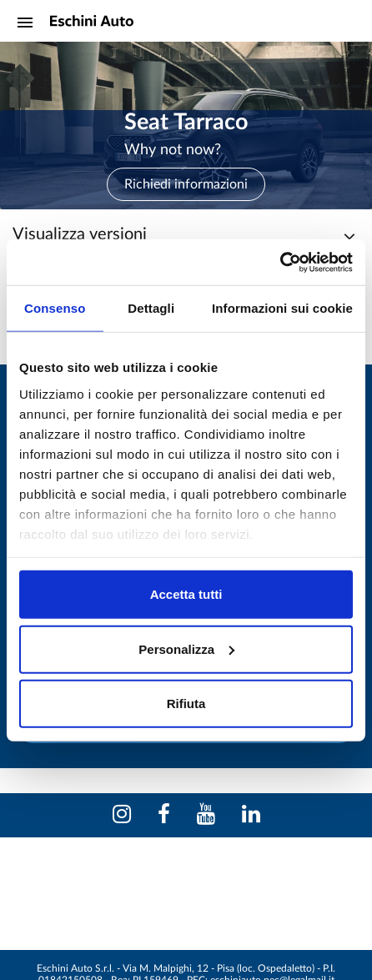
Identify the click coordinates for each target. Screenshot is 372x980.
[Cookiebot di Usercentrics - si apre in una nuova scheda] (280, 262)
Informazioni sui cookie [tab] (282, 308)
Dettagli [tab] (151, 308)
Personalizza (186, 648)
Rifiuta (186, 704)
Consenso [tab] (55, 308)
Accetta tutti (186, 594)
